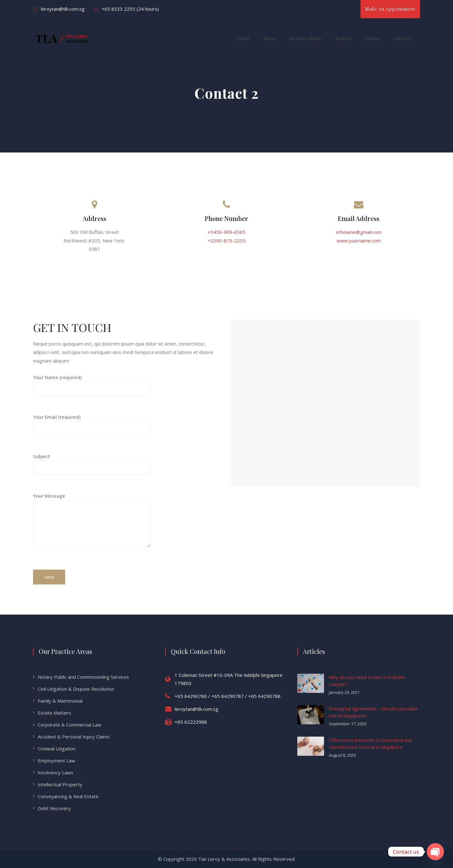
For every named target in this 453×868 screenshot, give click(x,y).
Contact (402, 38)
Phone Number (226, 218)
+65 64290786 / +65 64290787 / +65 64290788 (228, 696)
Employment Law (56, 760)
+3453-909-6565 (226, 232)
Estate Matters (54, 713)
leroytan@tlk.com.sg (63, 9)
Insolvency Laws (56, 772)
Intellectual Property (60, 784)
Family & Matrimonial (60, 701)
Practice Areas (306, 38)
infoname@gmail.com (359, 232)
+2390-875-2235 (226, 240)
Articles (343, 38)
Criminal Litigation (57, 749)
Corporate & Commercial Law (70, 725)
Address (95, 218)
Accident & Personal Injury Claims (74, 737)
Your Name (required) (92, 383)
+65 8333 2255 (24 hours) (130, 9)
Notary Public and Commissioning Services (83, 677)
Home (243, 38)
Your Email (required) (92, 423)
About (270, 38)
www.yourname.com (359, 240)
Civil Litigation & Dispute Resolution (76, 689)
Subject (92, 462)
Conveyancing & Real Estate (68, 796)
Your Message (92, 525)
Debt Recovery (54, 808)
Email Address (359, 218)
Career (373, 38)
